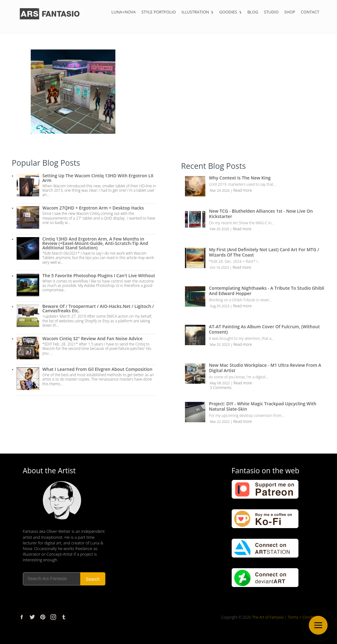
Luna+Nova (124, 12)
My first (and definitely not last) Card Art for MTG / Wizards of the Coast (264, 252)
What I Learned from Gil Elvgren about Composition (97, 369)
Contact (310, 12)
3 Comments (221, 388)
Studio (271, 12)
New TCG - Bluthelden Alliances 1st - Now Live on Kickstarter (261, 214)
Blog (253, 12)
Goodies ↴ (230, 12)
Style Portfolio (159, 12)
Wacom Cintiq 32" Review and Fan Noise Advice (92, 338)
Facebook (22, 617)
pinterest (43, 617)
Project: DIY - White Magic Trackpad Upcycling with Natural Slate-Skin (263, 406)
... (182, 441)
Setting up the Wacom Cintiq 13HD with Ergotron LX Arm (98, 178)
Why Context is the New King (240, 178)
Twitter (32, 617)
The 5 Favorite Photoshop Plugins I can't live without (99, 275)
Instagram (53, 617)
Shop (290, 12)
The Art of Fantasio (268, 617)
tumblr (63, 617)
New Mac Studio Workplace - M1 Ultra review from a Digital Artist (265, 368)
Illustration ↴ (198, 12)
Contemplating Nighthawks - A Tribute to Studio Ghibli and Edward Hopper (267, 291)
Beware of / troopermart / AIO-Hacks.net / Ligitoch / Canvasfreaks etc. (98, 308)
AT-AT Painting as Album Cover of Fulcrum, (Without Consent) (265, 329)
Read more (242, 190)
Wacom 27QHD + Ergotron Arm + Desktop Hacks (93, 208)
